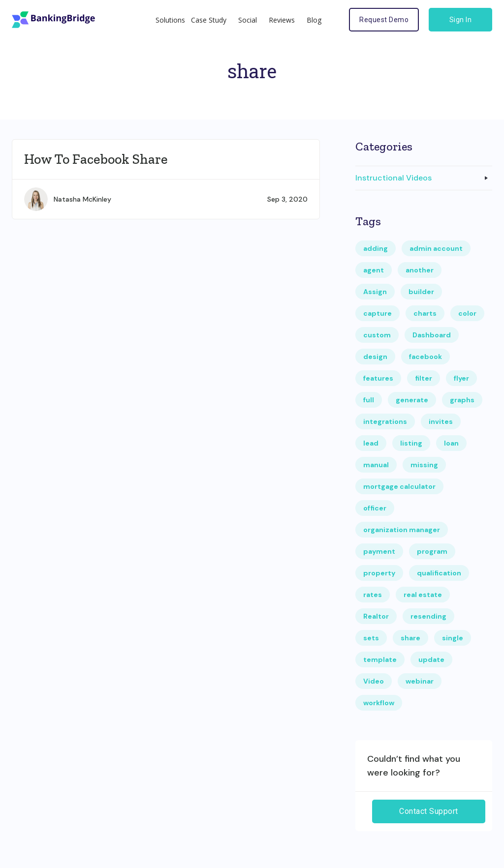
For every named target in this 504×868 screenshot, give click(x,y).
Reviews (282, 20)
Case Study (209, 20)
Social (248, 20)
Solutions (170, 20)
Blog (314, 20)
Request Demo (384, 20)
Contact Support (429, 811)
